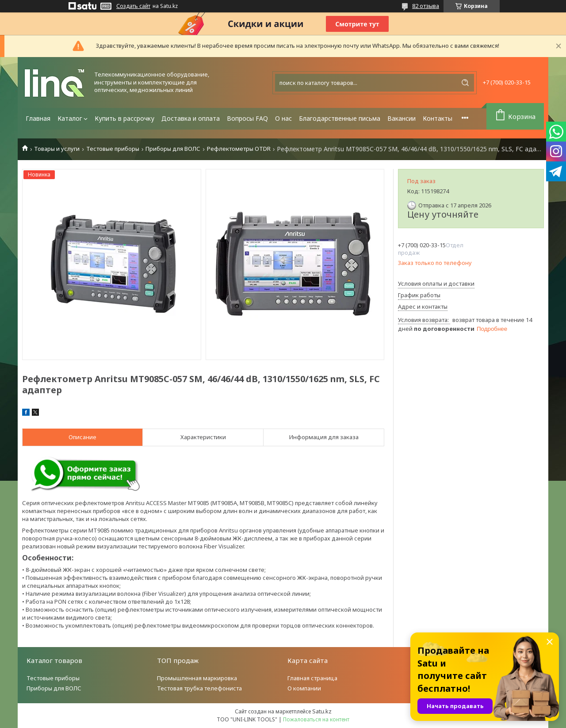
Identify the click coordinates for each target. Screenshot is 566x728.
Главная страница (312, 678)
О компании (304, 688)
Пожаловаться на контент (316, 719)
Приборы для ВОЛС (173, 149)
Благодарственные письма (340, 118)
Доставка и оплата (191, 118)
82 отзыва (426, 6)
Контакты (438, 118)
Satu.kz (322, 711)
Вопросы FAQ (247, 118)
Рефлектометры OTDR (239, 149)
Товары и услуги (57, 149)
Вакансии (402, 118)
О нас (283, 118)
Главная (38, 118)
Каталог (70, 118)
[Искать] (465, 83)
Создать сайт (133, 6)
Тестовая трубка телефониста (199, 688)
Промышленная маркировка (197, 678)
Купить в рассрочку (124, 118)
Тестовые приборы (113, 149)
